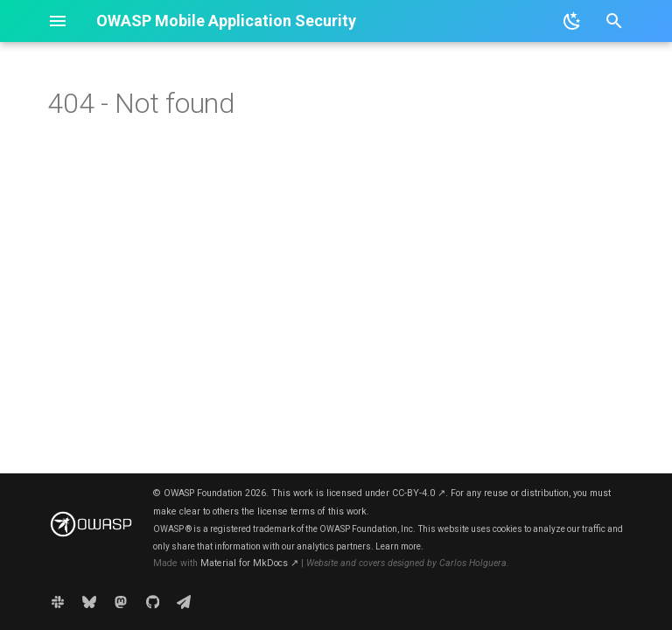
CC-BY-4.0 (419, 493)
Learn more (398, 546)
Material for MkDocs (249, 563)
